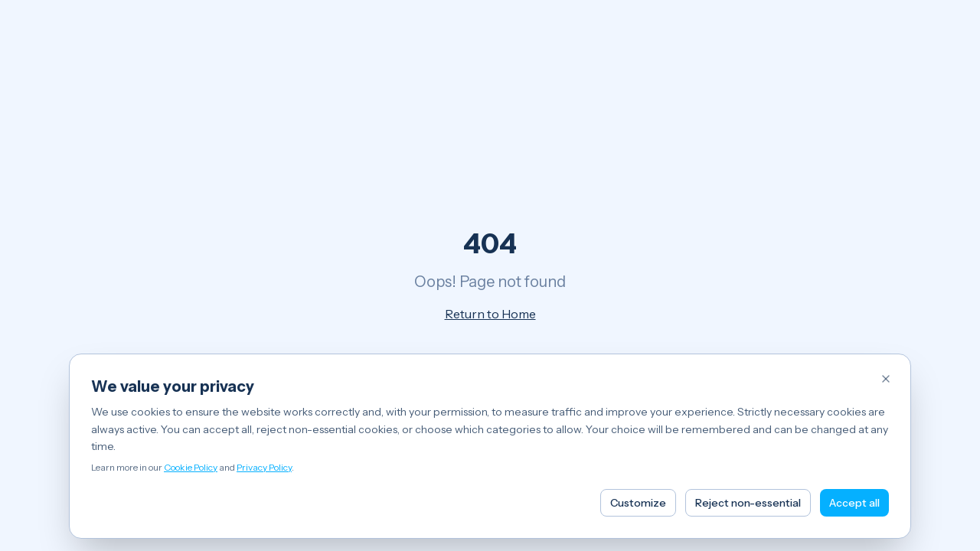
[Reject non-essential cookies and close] (886, 379)
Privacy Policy (264, 467)
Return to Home (490, 314)
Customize (638, 503)
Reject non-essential (748, 503)
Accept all (854, 503)
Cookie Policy (191, 467)
